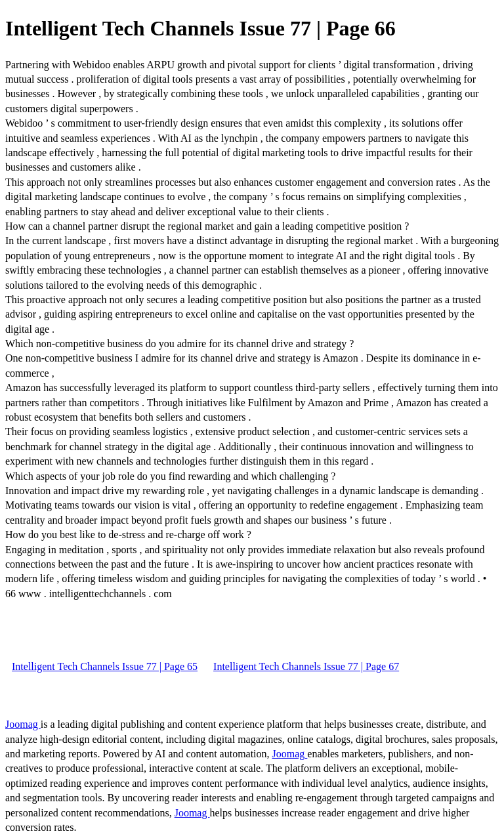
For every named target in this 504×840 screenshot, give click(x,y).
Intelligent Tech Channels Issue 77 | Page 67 (306, 666)
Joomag (23, 724)
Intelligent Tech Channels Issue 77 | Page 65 (105, 666)
